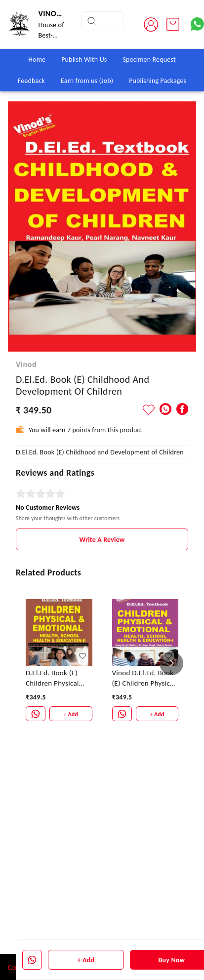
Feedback (31, 81)
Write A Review (102, 540)
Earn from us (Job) (87, 81)
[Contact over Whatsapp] (197, 24)
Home (37, 60)
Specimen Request (149, 60)
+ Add (86, 960)
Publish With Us (84, 60)
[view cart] (173, 24)
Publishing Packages (158, 81)
